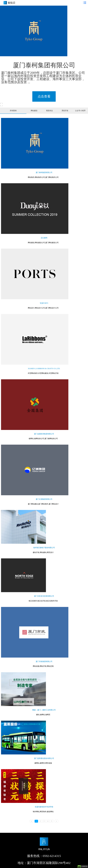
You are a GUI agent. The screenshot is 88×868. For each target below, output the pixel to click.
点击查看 (44, 96)
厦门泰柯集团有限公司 (44, 172)
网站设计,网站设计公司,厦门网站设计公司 (43, 308)
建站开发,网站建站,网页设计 (43, 552)
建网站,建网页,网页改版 (43, 763)
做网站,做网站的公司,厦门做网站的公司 (43, 439)
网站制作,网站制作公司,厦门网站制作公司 (43, 177)
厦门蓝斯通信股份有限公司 (44, 758)
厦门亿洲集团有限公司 (44, 499)
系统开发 (65, 111)
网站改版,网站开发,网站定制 (43, 666)
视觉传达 (49, 111)
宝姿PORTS (44, 303)
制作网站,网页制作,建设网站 (43, 812)
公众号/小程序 (80, 111)
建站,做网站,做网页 (43, 715)
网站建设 (34, 111)
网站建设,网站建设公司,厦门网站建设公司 (43, 243)
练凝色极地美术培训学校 (44, 807)
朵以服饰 (44, 238)
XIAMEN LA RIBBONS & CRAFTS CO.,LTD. (44, 369)
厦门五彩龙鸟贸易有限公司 (44, 596)
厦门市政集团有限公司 (44, 661)
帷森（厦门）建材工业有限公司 (44, 710)
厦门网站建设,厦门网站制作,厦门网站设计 (43, 504)
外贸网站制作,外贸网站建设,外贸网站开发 (43, 373)
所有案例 (13, 111)
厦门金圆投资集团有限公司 (44, 434)
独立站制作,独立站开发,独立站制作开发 (43, 601)
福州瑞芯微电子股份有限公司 (44, 548)
